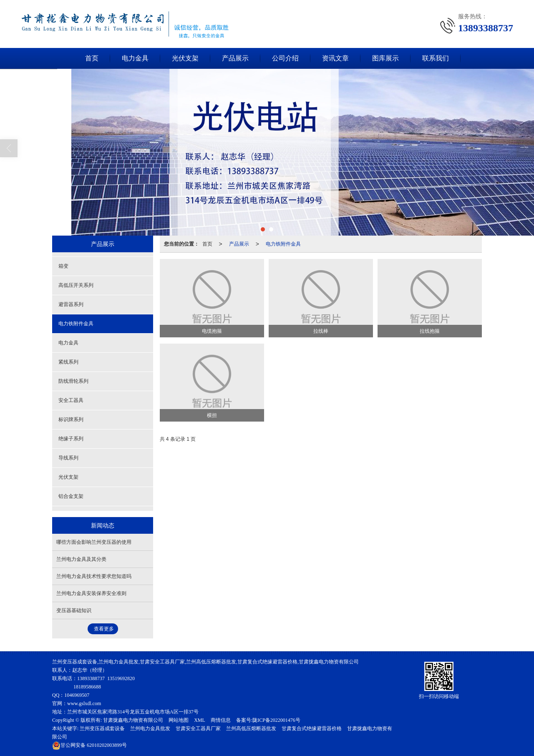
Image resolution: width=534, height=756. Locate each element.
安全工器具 (71, 400)
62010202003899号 (89, 745)
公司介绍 (285, 58)
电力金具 (135, 58)
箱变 (63, 266)
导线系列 (68, 458)
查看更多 (104, 629)
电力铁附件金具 (283, 244)
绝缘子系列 (71, 439)
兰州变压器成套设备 (102, 728)
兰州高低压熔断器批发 (251, 728)
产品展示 (235, 58)
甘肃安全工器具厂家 (198, 728)
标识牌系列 (71, 419)
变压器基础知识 (74, 610)
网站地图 (179, 720)
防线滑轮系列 (73, 381)
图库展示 (385, 58)
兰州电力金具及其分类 (81, 559)
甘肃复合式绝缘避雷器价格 (312, 728)
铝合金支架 (71, 496)
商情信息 (221, 720)
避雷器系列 (71, 304)
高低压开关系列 (76, 285)
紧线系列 (68, 362)
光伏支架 (185, 58)
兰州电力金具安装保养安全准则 (91, 593)
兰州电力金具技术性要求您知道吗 (94, 576)
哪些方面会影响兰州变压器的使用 (94, 542)
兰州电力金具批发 (150, 728)
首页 (92, 58)
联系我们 (436, 58)
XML (200, 720)
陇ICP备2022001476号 (276, 720)
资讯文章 (335, 58)
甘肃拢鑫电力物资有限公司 (133, 720)
